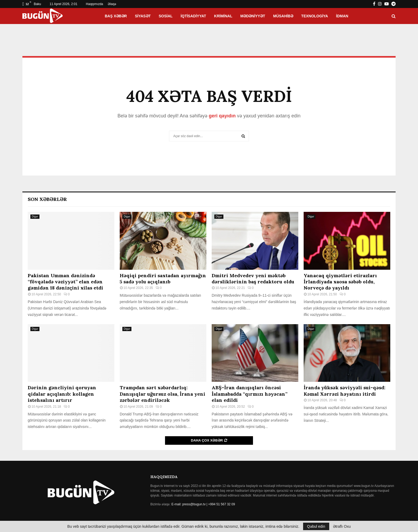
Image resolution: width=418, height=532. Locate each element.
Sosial (166, 16)
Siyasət (143, 16)
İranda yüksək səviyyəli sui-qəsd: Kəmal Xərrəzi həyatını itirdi (345, 391)
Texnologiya (315, 16)
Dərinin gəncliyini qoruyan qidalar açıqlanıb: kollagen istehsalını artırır (62, 394)
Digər (35, 217)
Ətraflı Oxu (342, 526)
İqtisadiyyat (193, 16)
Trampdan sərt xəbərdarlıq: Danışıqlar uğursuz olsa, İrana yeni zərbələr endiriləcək (162, 394)
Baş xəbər (116, 16)
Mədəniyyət (253, 16)
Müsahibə (283, 16)
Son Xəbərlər (47, 199)
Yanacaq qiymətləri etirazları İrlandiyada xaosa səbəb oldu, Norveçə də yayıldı (340, 282)
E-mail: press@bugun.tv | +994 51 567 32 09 (203, 504)
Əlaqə (112, 4)
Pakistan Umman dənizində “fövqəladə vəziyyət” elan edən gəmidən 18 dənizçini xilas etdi (65, 282)
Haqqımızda (95, 4)
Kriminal (223, 16)
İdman (342, 16)
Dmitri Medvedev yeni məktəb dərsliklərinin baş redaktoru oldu (253, 279)
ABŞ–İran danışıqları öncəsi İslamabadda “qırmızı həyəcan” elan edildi (250, 394)
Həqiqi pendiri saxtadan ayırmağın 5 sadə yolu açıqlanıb (163, 279)
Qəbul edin (316, 526)
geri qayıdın (222, 116)
